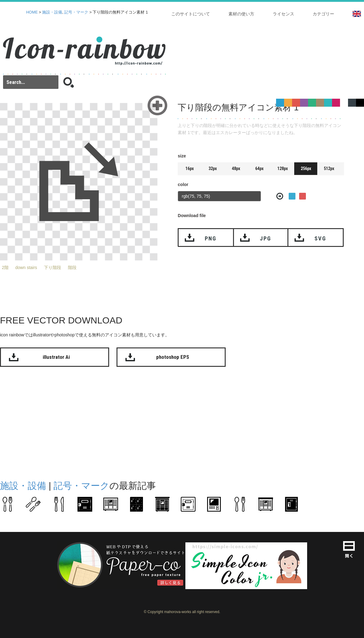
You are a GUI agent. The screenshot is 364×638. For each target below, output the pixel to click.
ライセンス (283, 14)
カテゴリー (323, 14)
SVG (320, 238)
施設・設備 (52, 12)
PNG (210, 238)
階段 (72, 267)
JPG (265, 238)
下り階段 (53, 267)
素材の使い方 (241, 14)
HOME (32, 12)
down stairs (26, 267)
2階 (5, 267)
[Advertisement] (157, 422)
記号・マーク (76, 12)
